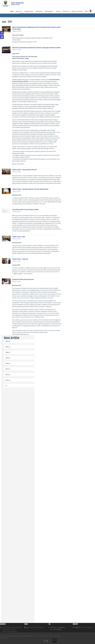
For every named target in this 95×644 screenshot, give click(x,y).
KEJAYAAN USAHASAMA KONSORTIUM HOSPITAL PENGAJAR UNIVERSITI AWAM (36, 48)
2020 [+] (8, 352)
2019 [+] (8, 358)
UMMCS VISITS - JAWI (19, 237)
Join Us (58, 12)
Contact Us (66, 12)
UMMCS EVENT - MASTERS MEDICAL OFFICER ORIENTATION (30, 189)
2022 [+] (8, 341)
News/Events (29, 12)
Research (39, 12)
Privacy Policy (41, 636)
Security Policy (4, 638)
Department (49, 12)
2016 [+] (8, 375)
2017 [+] (8, 369)
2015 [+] (8, 380)
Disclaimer (57, 636)
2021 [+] (8, 347)
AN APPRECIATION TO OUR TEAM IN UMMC (25, 210)
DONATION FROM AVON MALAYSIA (23, 279)
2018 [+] (8, 363)
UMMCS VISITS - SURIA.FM (20, 259)
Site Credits (50, 636)
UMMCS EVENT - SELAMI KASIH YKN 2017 (25, 170)
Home (12, 12)
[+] (6, 386)
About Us (19, 12)
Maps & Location (78, 12)
